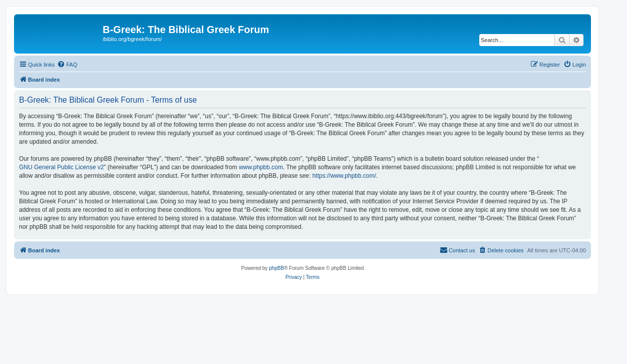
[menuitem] (67, 65)
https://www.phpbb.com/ (344, 176)
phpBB (276, 268)
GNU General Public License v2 (61, 167)
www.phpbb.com (261, 167)
